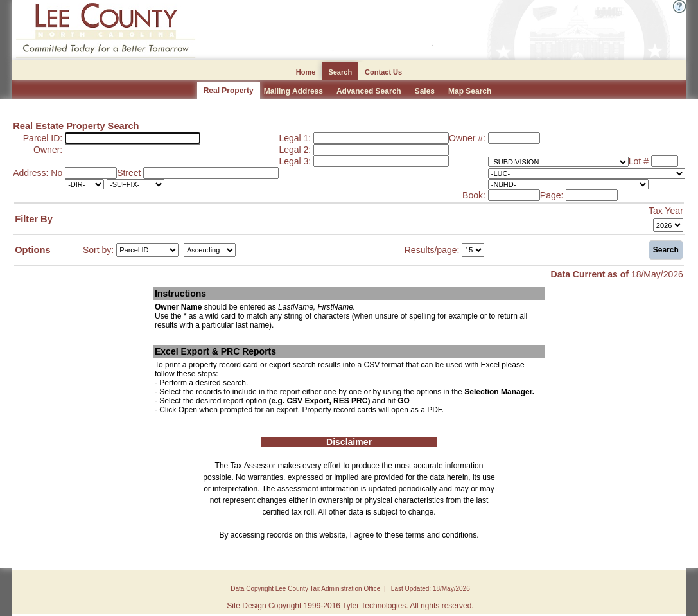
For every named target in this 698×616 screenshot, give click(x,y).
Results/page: (432, 249)
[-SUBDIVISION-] (558, 162)
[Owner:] (133, 150)
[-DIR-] (84, 184)
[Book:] (514, 195)
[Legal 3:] (381, 161)
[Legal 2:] (381, 150)
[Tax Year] (668, 225)
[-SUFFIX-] (135, 184)
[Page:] (592, 195)
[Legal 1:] (381, 138)
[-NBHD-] (568, 184)
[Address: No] (91, 173)
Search (666, 250)
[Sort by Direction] (210, 250)
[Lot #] (665, 161)
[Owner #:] (514, 138)
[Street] (211, 173)
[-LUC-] (587, 173)
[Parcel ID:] (133, 138)
